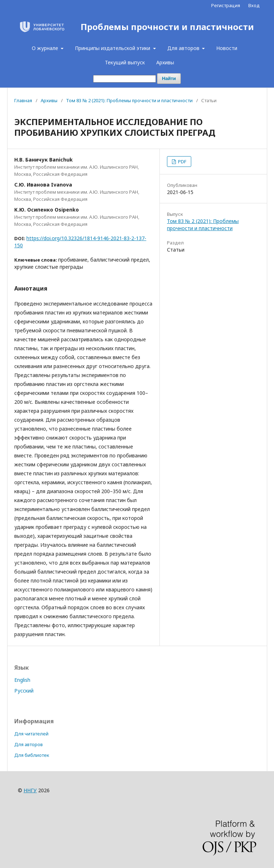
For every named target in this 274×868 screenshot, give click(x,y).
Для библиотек (32, 755)
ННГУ (30, 790)
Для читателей (31, 734)
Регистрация (226, 5)
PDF (182, 162)
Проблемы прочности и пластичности (167, 27)
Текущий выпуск (125, 62)
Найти (169, 78)
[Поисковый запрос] (125, 79)
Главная (23, 100)
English (22, 680)
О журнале (46, 48)
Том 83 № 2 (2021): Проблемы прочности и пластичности (129, 100)
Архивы (165, 62)
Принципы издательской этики (113, 48)
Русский (24, 691)
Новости (227, 48)
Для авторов (184, 48)
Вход (254, 5)
